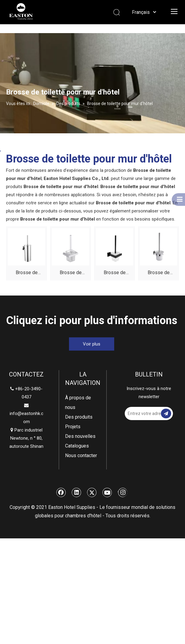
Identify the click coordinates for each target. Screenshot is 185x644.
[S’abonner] (166, 413)
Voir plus (92, 344)
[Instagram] (122, 492)
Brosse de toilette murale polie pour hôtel (71, 273)
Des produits (79, 417)
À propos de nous (78, 402)
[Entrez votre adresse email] (146, 413)
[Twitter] (92, 492)
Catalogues (77, 446)
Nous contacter (81, 455)
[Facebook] (61, 492)
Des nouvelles (80, 436)
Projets (73, 427)
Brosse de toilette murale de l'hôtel (159, 273)
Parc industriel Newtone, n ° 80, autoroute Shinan (26, 438)
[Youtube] (107, 492)
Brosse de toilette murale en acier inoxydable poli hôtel (27, 273)
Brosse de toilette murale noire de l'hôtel (115, 273)
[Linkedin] (77, 492)
